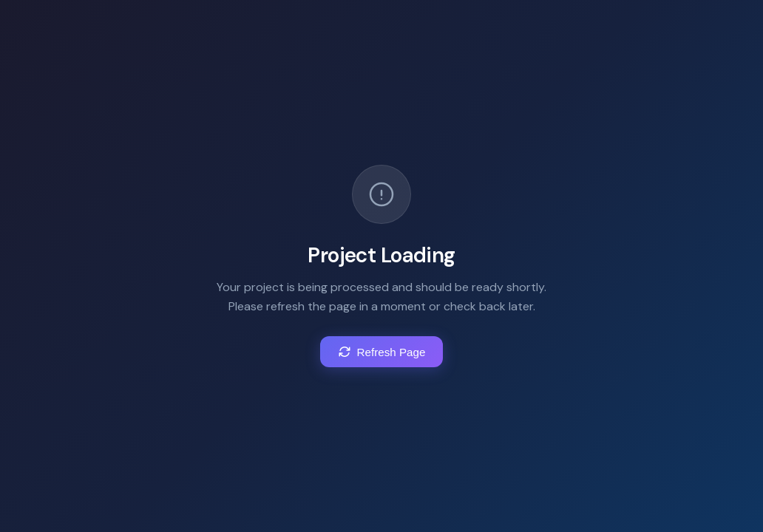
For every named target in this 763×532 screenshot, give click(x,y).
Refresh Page (382, 352)
